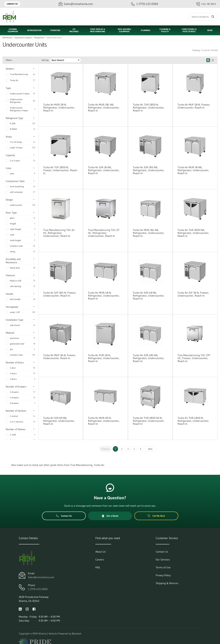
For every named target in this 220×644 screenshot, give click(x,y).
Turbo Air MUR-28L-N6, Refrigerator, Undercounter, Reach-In (104, 107)
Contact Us (12, 4)
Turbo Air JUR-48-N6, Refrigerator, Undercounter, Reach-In (149, 296)
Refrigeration (39, 38)
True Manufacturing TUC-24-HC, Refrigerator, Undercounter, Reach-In (59, 233)
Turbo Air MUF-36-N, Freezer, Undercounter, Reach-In (60, 357)
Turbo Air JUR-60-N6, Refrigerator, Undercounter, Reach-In (59, 421)
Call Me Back (206, 4)
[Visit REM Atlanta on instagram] (27, 609)
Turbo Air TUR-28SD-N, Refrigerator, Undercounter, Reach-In (149, 107)
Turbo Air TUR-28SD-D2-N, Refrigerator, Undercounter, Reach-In (149, 421)
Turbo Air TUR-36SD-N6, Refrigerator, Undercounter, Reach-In (193, 233)
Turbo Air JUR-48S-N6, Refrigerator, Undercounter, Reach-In (149, 358)
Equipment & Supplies (23, 38)
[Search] (203, 17)
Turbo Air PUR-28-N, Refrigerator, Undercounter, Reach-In (104, 358)
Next (150, 449)
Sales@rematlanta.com (41, 577)
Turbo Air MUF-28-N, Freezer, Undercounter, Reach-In (194, 106)
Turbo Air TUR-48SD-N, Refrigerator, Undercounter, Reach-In (193, 421)
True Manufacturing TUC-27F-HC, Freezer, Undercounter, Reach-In (194, 358)
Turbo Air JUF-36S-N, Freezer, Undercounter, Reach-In (60, 294)
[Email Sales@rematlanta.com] (76, 4)
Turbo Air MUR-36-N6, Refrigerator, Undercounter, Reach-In (193, 170)
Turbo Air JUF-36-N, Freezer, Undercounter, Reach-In (193, 294)
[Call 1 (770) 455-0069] (145, 4)
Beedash (77, 633)
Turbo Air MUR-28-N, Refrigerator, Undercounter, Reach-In (59, 107)
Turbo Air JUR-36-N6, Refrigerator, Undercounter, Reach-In (104, 170)
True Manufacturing (19, 74)
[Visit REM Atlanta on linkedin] (20, 609)
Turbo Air (14, 80)
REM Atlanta (7, 38)
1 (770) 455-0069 (38, 589)
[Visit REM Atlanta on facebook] (34, 609)
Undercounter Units (54, 38)
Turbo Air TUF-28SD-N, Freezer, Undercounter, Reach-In (61, 170)
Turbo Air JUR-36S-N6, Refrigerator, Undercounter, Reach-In (149, 170)
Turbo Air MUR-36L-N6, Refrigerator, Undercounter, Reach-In (149, 233)
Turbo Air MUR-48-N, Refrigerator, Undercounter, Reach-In (104, 296)
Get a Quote (110, 516)
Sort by (45, 60)
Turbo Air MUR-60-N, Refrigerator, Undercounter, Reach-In (104, 421)
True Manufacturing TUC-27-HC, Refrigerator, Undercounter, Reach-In (104, 233)
